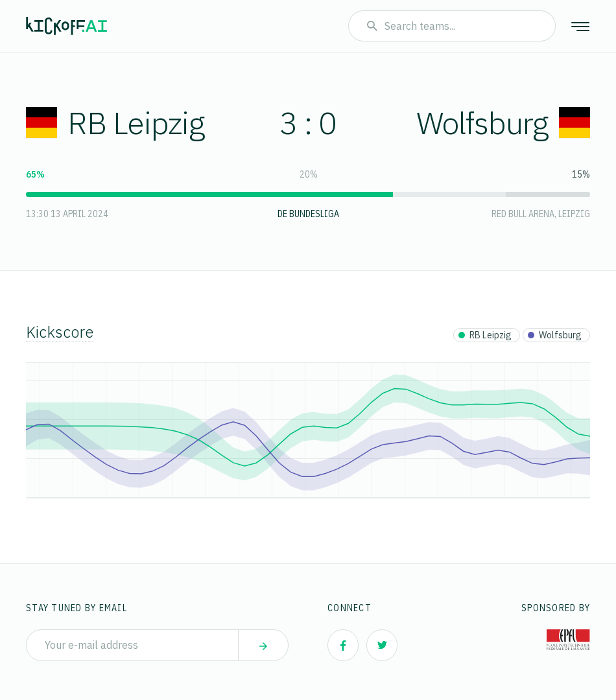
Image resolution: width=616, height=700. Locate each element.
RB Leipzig (115, 122)
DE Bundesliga (308, 214)
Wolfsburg (503, 122)
